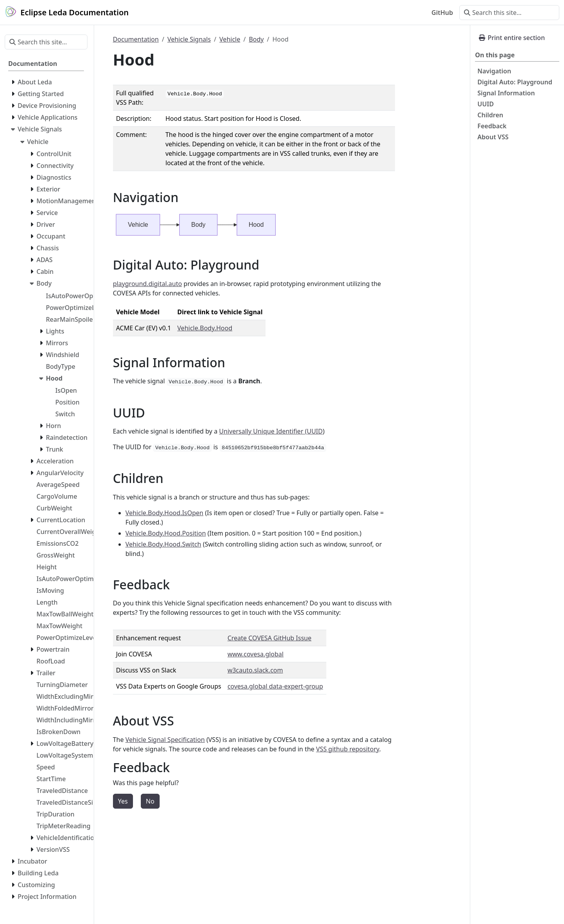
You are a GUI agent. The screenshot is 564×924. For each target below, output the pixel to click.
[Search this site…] (509, 13)
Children (490, 115)
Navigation (494, 71)
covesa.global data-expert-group (275, 686)
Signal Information (506, 93)
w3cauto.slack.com (255, 670)
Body (256, 39)
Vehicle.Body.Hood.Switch (163, 544)
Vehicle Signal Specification (165, 740)
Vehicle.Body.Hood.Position (166, 533)
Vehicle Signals (189, 39)
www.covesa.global (256, 654)
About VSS (493, 137)
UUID (486, 104)
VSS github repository (348, 749)
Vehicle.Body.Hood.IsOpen (165, 513)
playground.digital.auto (147, 284)
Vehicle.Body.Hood (205, 328)
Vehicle (230, 39)
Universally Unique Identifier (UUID (271, 431)
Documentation (136, 39)
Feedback (492, 126)
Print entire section (511, 38)
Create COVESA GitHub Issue (269, 638)
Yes (123, 801)
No (150, 801)
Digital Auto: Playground (515, 82)
